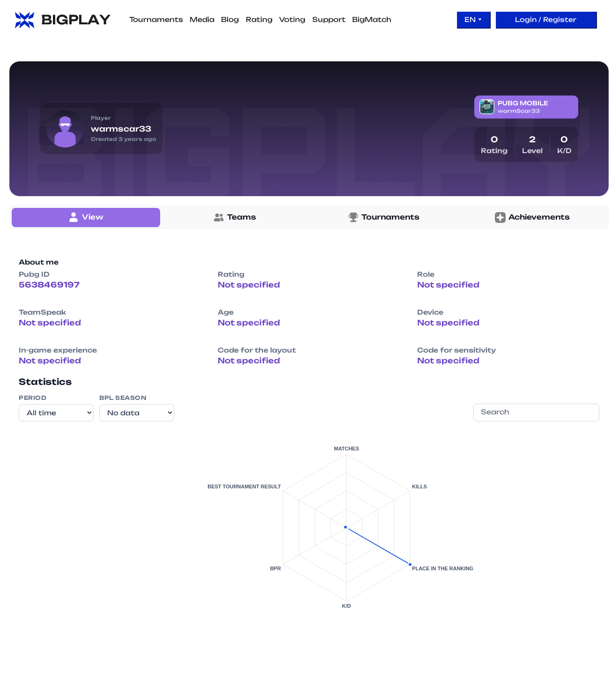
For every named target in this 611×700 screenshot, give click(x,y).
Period (33, 398)
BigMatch (372, 20)
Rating (259, 20)
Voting (292, 20)
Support (329, 20)
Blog (230, 20)
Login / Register (546, 19)
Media (202, 20)
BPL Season (123, 398)
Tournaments (156, 20)
